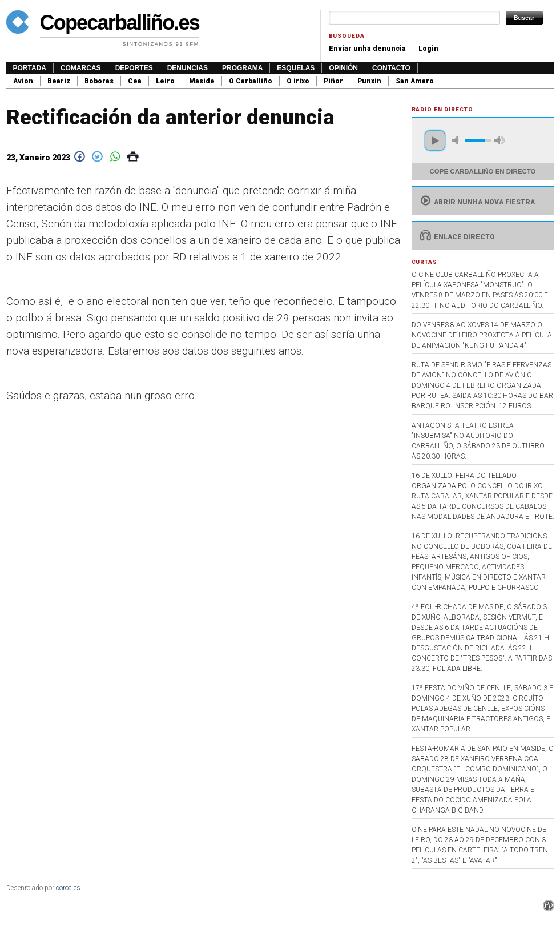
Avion (23, 81)
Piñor (333, 81)
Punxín (369, 81)
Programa (242, 68)
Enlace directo (456, 237)
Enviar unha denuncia (367, 49)
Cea (135, 81)
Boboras (99, 81)
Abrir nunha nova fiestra (476, 202)
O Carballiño (251, 81)
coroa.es (68, 888)
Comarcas (81, 68)
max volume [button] (499, 140)
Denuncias (188, 68)
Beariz (59, 81)
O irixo (298, 81)
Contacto (391, 68)
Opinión (343, 68)
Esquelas (296, 68)
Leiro (165, 81)
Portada (30, 68)
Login (428, 49)
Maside (202, 81)
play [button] (435, 140)
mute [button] (457, 140)
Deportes (134, 68)
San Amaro (415, 81)
